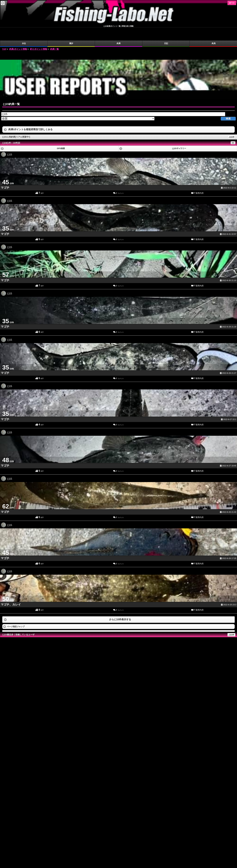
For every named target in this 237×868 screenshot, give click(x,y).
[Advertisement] (118, 42)
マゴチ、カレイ (11, 591)
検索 (228, 105)
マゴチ (5, 174)
